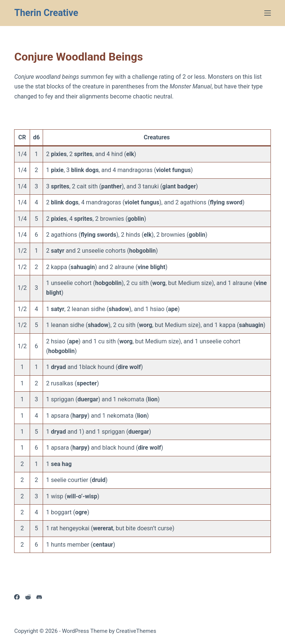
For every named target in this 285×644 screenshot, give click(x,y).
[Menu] (268, 13)
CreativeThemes (136, 631)
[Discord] (39, 597)
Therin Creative (46, 13)
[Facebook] (17, 597)
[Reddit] (28, 597)
